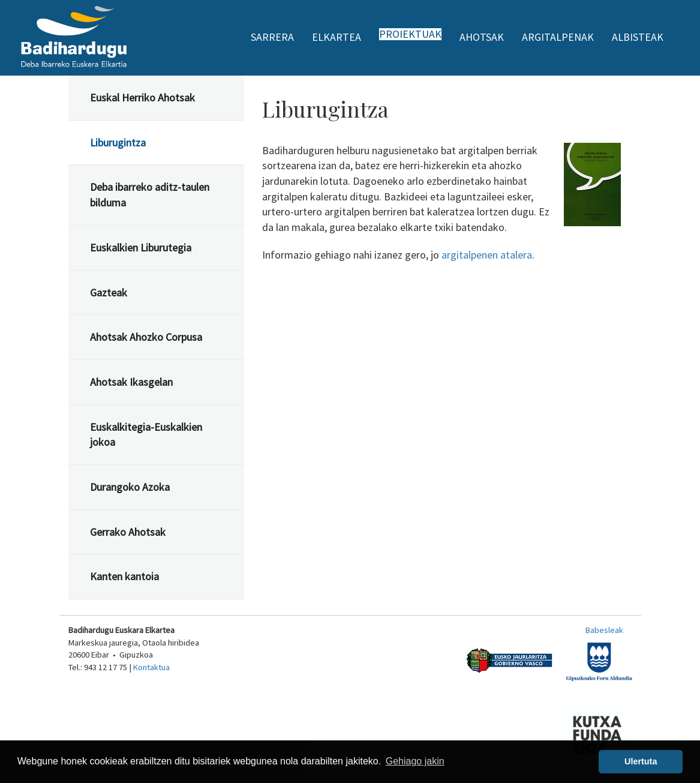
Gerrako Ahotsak (128, 532)
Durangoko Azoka (130, 487)
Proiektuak (410, 34)
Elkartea (337, 37)
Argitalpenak (558, 37)
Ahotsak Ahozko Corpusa (146, 337)
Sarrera (272, 37)
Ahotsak (482, 37)
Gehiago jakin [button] (415, 761)
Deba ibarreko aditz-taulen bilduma (150, 195)
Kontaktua (151, 667)
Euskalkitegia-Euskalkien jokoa (146, 435)
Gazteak (109, 292)
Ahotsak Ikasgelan (131, 382)
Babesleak (604, 630)
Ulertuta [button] (641, 761)
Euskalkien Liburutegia (141, 247)
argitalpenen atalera (487, 255)
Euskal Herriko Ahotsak (142, 97)
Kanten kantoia (124, 576)
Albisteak (638, 37)
